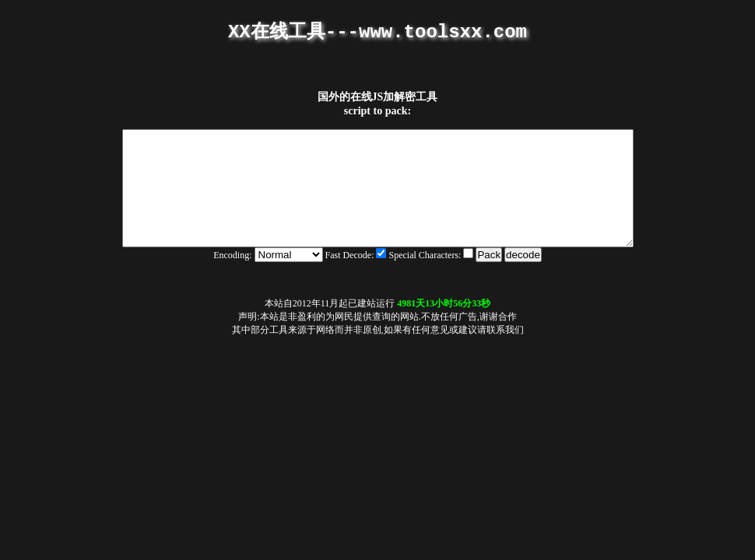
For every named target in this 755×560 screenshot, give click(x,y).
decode (523, 278)
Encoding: (232, 278)
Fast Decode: (357, 278)
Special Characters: (432, 278)
